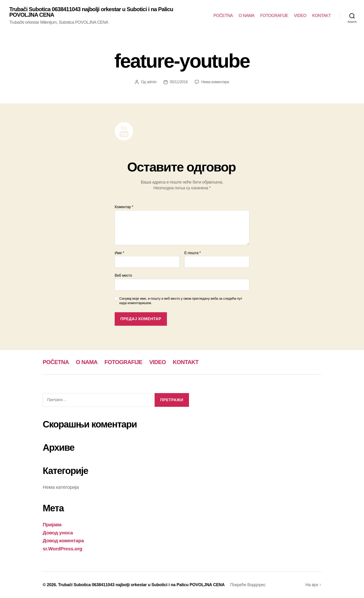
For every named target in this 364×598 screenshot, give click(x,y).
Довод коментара (63, 540)
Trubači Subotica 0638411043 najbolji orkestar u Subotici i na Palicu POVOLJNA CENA (91, 12)
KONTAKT (322, 16)
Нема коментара (215, 82)
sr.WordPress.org (62, 549)
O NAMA (247, 16)
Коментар (124, 207)
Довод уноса (58, 533)
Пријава (52, 524)
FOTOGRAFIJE (274, 16)
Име (119, 253)
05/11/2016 (179, 82)
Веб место (123, 275)
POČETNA (223, 16)
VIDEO (300, 16)
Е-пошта (193, 253)
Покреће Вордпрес (248, 585)
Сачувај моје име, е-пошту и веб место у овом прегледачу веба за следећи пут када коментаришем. (181, 301)
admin (152, 82)
